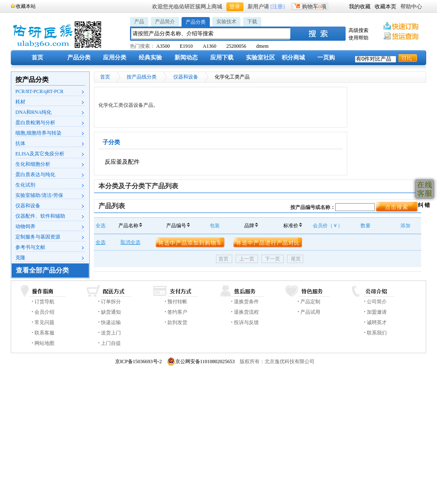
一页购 (326, 58)
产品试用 (310, 312)
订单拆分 (111, 302)
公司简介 (377, 302)
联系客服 (44, 333)
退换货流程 (246, 312)
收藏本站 (26, 6)
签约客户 (177, 312)
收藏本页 (385, 6)
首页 (37, 58)
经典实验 (150, 58)
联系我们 (377, 333)
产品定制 (310, 302)
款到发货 (177, 322)
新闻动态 (186, 58)
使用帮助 (358, 38)
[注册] (278, 6)
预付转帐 (177, 302)
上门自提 (111, 343)
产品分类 (196, 22)
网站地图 (44, 343)
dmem (263, 46)
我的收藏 (360, 6)
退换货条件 (246, 302)
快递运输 (111, 322)
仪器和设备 (186, 77)
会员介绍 (44, 312)
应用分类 (115, 58)
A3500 (163, 46)
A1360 (210, 46)
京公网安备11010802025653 (201, 361)
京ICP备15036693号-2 (139, 361)
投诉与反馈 (246, 322)
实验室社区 (260, 58)
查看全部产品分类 (42, 270)
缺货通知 (111, 312)
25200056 (236, 46)
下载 (252, 22)
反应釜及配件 (122, 162)
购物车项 (310, 6)
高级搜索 (358, 30)
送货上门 (111, 333)
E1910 (186, 46)
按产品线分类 (142, 77)
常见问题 (44, 322)
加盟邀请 (377, 312)
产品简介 (165, 22)
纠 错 (423, 205)
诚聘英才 (377, 322)
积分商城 (293, 58)
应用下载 (222, 58)
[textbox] (211, 33)
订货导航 (44, 302)
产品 (139, 22)
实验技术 (226, 22)
